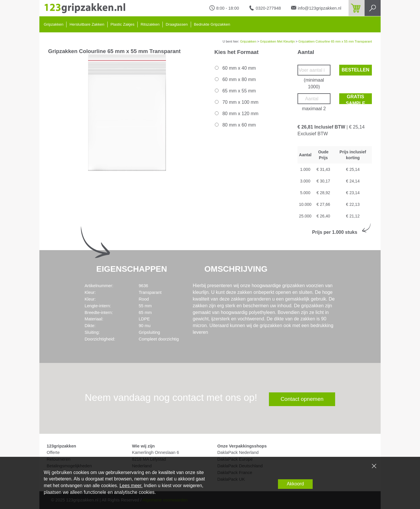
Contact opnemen (302, 399)
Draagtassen (177, 24)
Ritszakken (150, 24)
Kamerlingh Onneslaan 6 (156, 452)
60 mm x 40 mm (235, 68)
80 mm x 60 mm (235, 125)
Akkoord (295, 484)
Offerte (53, 452)
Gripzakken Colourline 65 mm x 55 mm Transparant (335, 41)
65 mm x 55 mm (235, 91)
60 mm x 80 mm (235, 79)
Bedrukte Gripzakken (212, 24)
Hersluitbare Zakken (87, 24)
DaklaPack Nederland (238, 452)
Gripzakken (54, 24)
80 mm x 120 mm (236, 114)
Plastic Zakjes (123, 24)
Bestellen (355, 70)
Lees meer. (131, 486)
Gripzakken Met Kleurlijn (277, 41)
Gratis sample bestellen (355, 99)
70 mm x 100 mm (236, 102)
